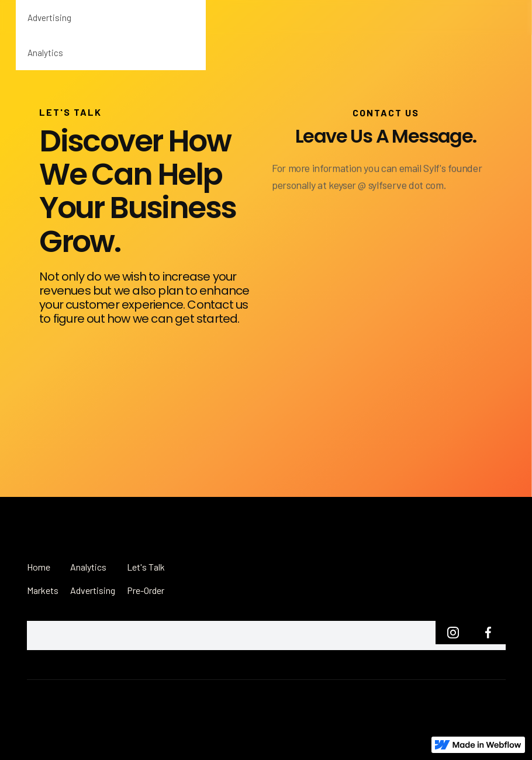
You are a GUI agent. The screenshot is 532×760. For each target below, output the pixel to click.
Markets (43, 590)
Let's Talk (146, 567)
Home (39, 567)
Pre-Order (146, 590)
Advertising (49, 18)
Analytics (45, 53)
